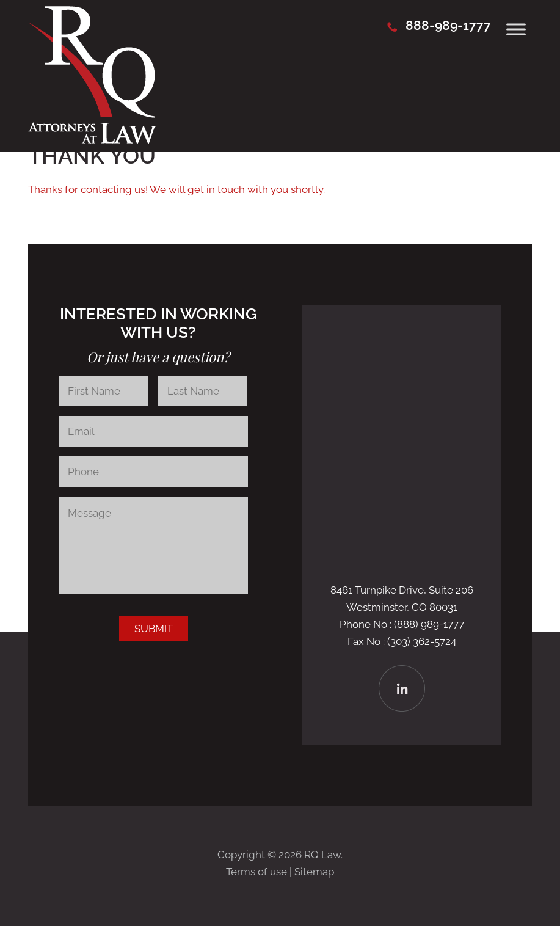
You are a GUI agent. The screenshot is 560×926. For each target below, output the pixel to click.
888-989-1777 (448, 25)
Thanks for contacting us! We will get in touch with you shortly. (176, 189)
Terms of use (256, 872)
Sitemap (314, 872)
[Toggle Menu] (516, 29)
